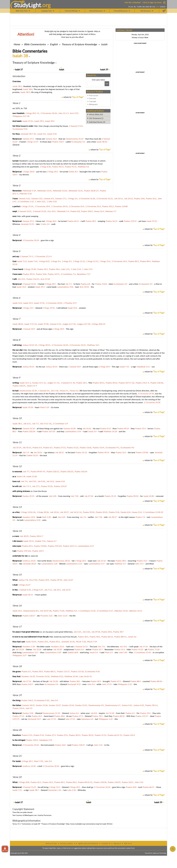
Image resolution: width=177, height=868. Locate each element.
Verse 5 (16, 251)
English (54, 44)
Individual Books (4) (97, 122)
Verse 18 (17, 666)
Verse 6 (16, 298)
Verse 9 (16, 378)
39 (104, 70)
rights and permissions (88, 843)
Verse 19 (17, 695)
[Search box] (96, 84)
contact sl (106, 843)
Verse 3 (16, 185)
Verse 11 (17, 442)
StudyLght (27, 5)
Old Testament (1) (96, 118)
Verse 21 (17, 756)
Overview (93, 98)
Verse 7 (16, 319)
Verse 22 (17, 777)
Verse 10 (17, 418)
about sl (117, 843)
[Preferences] (164, 11)
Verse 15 (17, 575)
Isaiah (104, 44)
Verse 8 (16, 340)
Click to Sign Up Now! (152, 2)
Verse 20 (17, 730)
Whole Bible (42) (96, 114)
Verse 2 (16, 156)
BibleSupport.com (31, 815)
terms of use (51, 843)
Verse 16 (17, 606)
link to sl (128, 843)
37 (19, 70)
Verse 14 (17, 531)
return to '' (73, 97)
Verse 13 (17, 507)
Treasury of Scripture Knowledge (79, 44)
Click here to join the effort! (72, 37)
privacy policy (66, 843)
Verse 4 (16, 235)
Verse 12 (17, 466)
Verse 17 (17, 627)
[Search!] (107, 84)
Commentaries (35, 44)
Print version (94, 96)
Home (17, 44)
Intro (19, 76)
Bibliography (93, 104)
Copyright (93, 101)
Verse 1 (16, 103)
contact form (130, 848)
